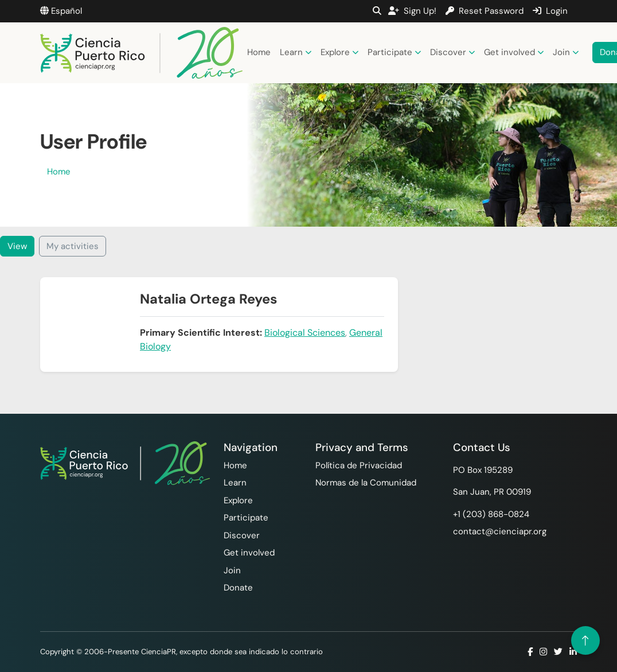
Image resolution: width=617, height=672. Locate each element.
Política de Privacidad (359, 465)
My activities (73, 246)
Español (61, 11)
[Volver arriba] (585, 640)
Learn (296, 52)
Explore (339, 52)
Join (566, 52)
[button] (377, 11)
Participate (394, 52)
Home (259, 52)
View (17, 246)
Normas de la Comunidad (366, 483)
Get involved (514, 52)
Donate (238, 588)
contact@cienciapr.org (500, 531)
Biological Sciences (305, 333)
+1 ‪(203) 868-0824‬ (491, 514)
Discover (452, 52)
